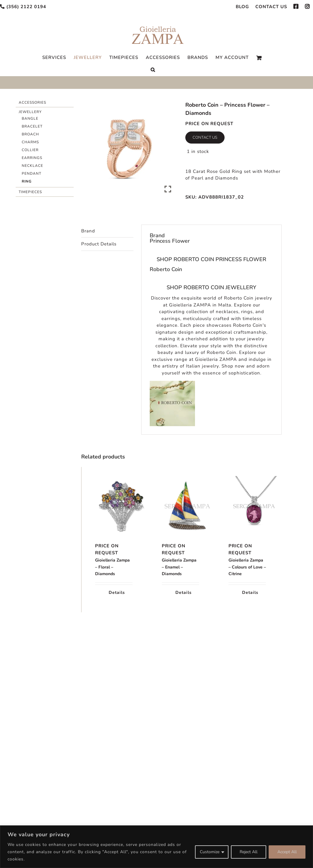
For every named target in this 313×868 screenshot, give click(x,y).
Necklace (32, 166)
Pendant (32, 173)
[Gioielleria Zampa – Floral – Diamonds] (114, 506)
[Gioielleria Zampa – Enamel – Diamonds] (180, 506)
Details (117, 593)
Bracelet (32, 126)
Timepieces (30, 192)
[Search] (153, 70)
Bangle (30, 118)
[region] (156, 847)
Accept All (287, 852)
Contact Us (205, 138)
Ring (27, 181)
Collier (30, 150)
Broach (30, 134)
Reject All (249, 852)
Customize (210, 852)
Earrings (32, 158)
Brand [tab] (88, 231)
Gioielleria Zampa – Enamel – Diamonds (179, 567)
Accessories (32, 102)
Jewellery (30, 112)
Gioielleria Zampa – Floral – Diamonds (112, 567)
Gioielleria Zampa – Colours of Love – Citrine (247, 567)
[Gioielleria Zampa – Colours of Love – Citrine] (247, 506)
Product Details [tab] (99, 244)
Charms (30, 142)
